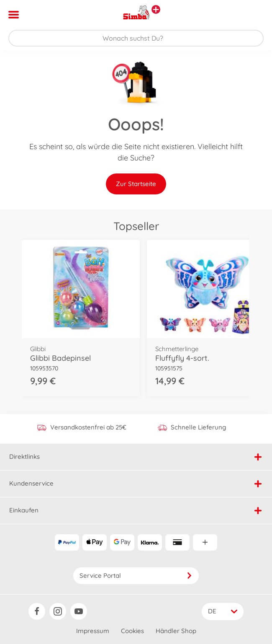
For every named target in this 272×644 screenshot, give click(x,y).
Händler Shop (176, 631)
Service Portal (136, 575)
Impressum (93, 631)
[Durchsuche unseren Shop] (136, 38)
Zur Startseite (136, 184)
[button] (254, 15)
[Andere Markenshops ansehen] (156, 9)
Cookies (132, 631)
